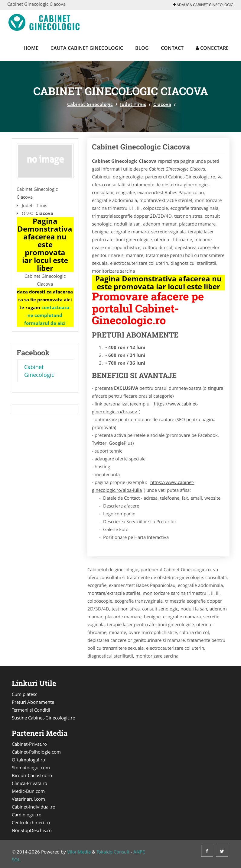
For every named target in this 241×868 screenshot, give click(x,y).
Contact (172, 48)
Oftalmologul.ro (28, 760)
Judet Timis (133, 104)
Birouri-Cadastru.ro (32, 775)
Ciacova (162, 104)
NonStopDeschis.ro (32, 830)
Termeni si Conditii (31, 710)
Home (31, 48)
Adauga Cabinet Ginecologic (203, 5)
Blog (142, 48)
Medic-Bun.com (28, 791)
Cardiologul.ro (27, 815)
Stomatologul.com (31, 767)
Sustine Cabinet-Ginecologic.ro (44, 718)
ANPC (139, 852)
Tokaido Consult (113, 852)
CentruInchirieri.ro (31, 822)
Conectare (212, 48)
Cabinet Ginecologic (90, 104)
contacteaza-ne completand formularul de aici (47, 315)
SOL (16, 860)
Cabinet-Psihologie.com (36, 752)
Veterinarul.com (28, 799)
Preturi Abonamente (33, 702)
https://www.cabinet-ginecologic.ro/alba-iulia (143, 486)
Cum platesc (24, 694)
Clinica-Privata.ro (29, 783)
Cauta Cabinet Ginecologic (87, 48)
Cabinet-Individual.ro (34, 807)
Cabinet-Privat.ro (29, 744)
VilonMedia (79, 852)
